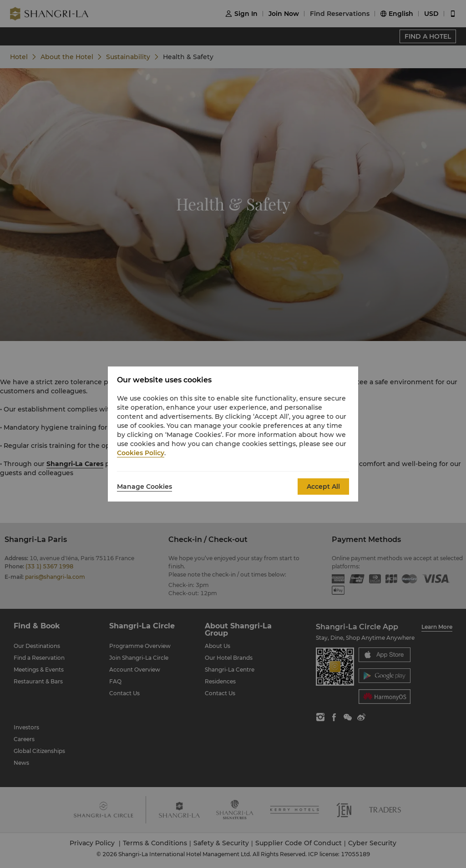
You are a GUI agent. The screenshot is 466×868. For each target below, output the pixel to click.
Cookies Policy (141, 453)
